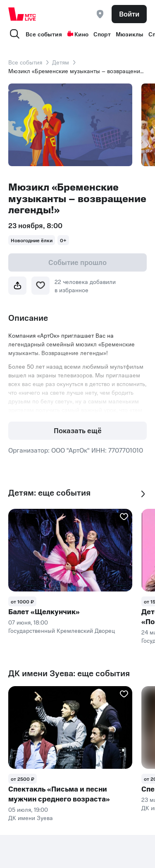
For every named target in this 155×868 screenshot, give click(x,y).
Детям (61, 62)
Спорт (102, 34)
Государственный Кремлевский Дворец (62, 630)
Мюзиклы (130, 34)
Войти (129, 14)
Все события (44, 34)
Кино (78, 34)
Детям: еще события (49, 492)
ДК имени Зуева (31, 818)
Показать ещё (78, 430)
